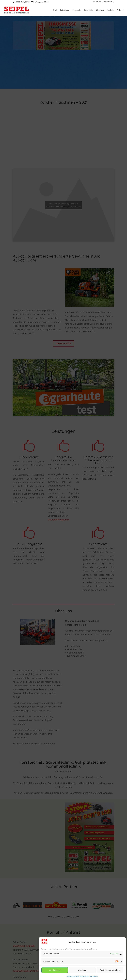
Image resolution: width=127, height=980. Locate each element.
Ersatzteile (88, 10)
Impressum (94, 977)
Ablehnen (82, 971)
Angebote (77, 10)
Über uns (100, 10)
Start (55, 10)
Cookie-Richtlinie (73, 977)
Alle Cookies (55, 971)
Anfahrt (120, 10)
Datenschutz (84, 977)
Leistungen (65, 10)
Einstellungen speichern (110, 971)
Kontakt (110, 10)
